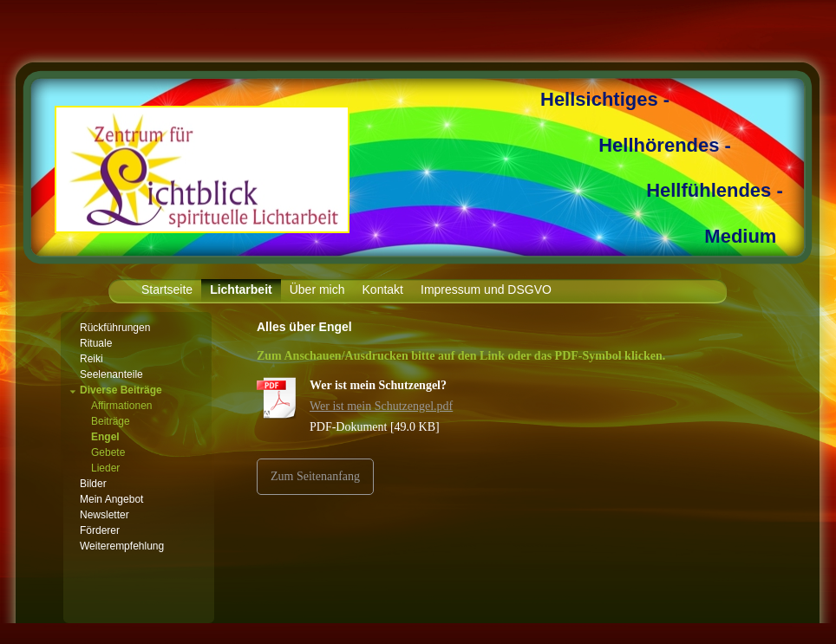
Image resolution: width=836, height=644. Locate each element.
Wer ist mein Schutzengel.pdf (381, 406)
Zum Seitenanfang (315, 476)
